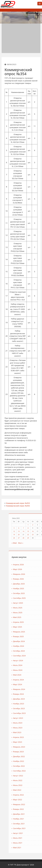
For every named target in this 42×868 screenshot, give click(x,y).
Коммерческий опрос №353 (18, 503)
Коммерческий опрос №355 (18, 506)
